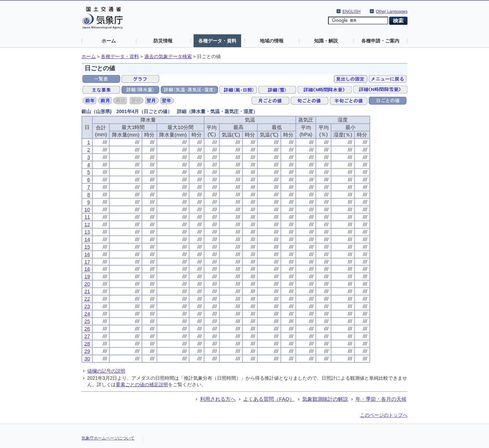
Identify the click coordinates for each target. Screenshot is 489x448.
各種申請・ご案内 (380, 41)
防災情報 (163, 41)
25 (87, 321)
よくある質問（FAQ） (269, 399)
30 (87, 359)
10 (87, 209)
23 (87, 306)
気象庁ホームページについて (108, 438)
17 (87, 262)
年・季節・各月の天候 (381, 399)
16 (87, 254)
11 (87, 217)
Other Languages (392, 12)
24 (87, 314)
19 (87, 276)
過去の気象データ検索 (168, 57)
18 (87, 269)
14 (87, 239)
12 (87, 224)
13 (87, 232)
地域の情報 (272, 41)
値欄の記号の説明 (106, 371)
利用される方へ (218, 399)
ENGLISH (352, 12)
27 (87, 336)
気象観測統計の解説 (325, 399)
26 (87, 329)
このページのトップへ (384, 415)
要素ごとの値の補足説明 (142, 384)
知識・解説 (326, 41)
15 (87, 247)
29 (87, 351)
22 (87, 299)
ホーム (109, 41)
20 (87, 284)
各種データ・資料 (217, 41)
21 (87, 291)
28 (87, 344)
